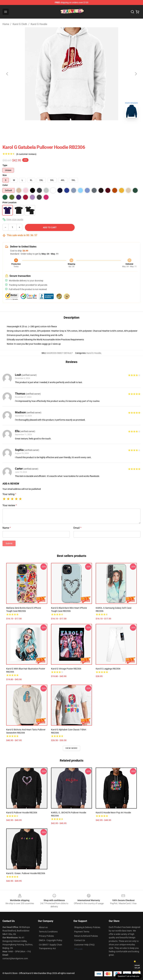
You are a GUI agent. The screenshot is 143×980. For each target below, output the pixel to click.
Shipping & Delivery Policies (87, 927)
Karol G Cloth (20, 24)
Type (5, 165)
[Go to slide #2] (72, 127)
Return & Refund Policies (86, 936)
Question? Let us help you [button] (129, 976)
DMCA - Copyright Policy (51, 940)
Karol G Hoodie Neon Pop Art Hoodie (113, 813)
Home (6, 24)
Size (5, 175)
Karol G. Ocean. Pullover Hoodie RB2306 (26, 873)
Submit (9, 543)
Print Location (9, 202)
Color (5, 185)
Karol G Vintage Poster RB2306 (66, 669)
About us (43, 927)
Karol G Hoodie (39, 24)
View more (71, 748)
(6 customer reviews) (26, 154)
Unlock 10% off (137, 967)
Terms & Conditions (48, 932)
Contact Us (80, 940)
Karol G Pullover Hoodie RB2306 (22, 813)
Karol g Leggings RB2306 (108, 669)
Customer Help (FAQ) (84, 945)
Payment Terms (82, 932)
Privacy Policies (46, 936)
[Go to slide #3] (88, 127)
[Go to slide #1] (55, 127)
